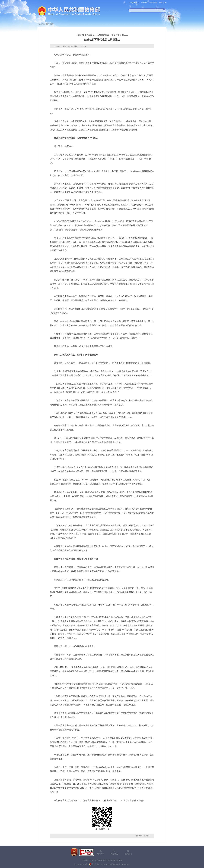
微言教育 (144, 3)
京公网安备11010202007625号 (102, 864)
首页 (47, 24)
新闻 (52, 24)
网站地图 (114, 854)
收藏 (84, 46)
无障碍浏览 (153, 3)
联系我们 (128, 854)
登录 (161, 3)
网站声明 (101, 854)
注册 (165, 3)
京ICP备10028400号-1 (81, 864)
